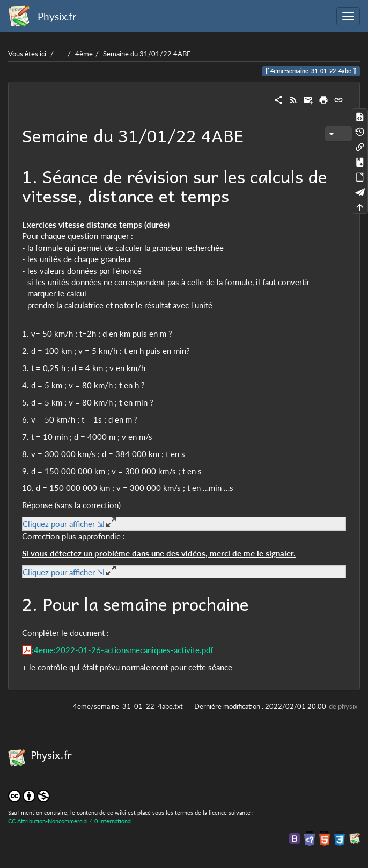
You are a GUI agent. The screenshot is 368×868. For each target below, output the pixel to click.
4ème (84, 54)
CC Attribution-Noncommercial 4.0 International (70, 821)
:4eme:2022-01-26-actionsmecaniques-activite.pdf (122, 650)
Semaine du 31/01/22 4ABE (147, 54)
